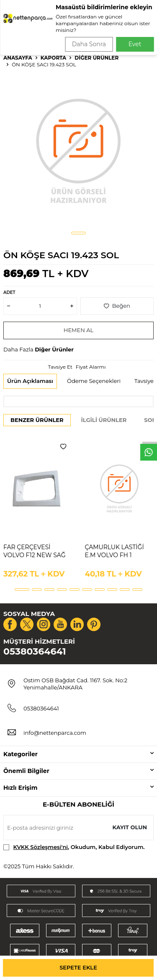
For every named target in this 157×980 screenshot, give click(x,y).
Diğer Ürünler (97, 58)
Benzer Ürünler (37, 420)
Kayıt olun (130, 827)
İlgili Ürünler (104, 420)
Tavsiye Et (60, 367)
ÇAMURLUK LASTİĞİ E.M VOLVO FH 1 (115, 551)
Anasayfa (18, 58)
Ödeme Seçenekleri (94, 381)
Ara (139, 34)
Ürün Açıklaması (30, 381)
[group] (78, 150)
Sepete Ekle (78, 967)
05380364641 (35, 651)
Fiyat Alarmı (91, 367)
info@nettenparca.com (55, 733)
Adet (9, 292)
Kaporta (54, 58)
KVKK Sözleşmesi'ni (41, 847)
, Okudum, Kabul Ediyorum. (74, 847)
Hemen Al (78, 330)
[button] (78, 233)
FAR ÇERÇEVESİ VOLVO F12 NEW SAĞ (35, 551)
